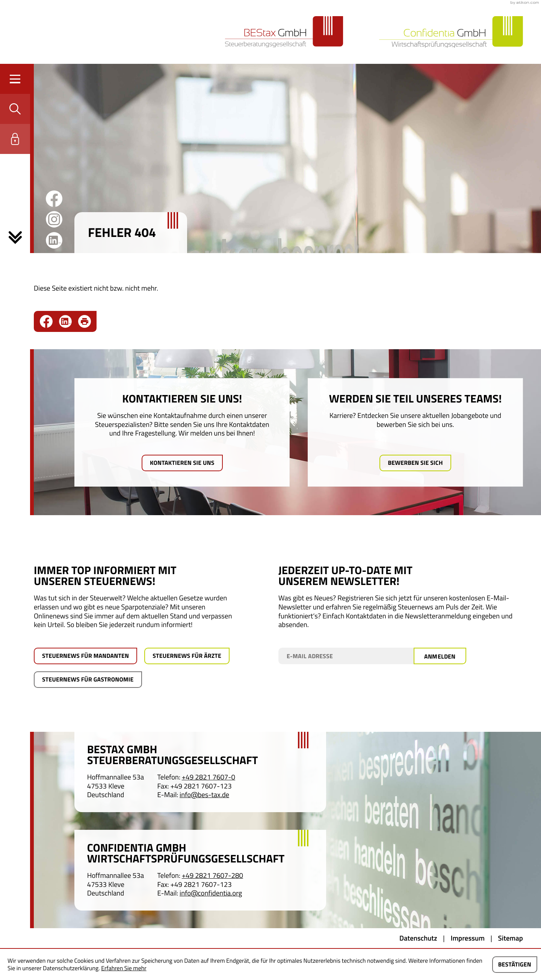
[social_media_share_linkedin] (69, 321)
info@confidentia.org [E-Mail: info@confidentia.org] (211, 894)
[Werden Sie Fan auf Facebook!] (54, 199)
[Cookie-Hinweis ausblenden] (515, 965)
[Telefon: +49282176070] (209, 778)
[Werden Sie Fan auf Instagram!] (54, 219)
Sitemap (511, 938)
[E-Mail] (346, 656)
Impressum (467, 938)
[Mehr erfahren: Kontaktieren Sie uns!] (182, 463)
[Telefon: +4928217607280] (212, 876)
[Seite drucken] (85, 321)
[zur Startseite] (284, 32)
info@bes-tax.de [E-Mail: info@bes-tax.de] (204, 795)
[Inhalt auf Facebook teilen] (49, 321)
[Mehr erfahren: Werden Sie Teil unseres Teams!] (415, 463)
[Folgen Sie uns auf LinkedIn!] (54, 240)
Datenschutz (418, 938)
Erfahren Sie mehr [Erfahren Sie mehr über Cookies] (124, 968)
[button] (15, 109)
